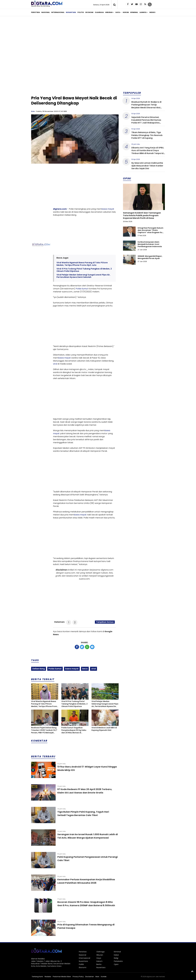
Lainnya (143, 12)
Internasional (58, 12)
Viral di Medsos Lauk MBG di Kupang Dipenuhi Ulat (104, 729)
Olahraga (99, 12)
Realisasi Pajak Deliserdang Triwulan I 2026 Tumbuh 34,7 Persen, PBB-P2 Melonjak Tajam (44, 730)
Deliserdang (39, 669)
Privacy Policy (78, 977)
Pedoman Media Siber (62, 977)
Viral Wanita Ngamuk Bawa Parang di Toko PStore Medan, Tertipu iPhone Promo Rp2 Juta (82, 264)
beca (85, 669)
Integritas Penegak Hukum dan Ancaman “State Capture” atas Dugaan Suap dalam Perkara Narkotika (151, 231)
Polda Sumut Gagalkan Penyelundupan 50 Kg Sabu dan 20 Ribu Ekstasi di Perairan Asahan (74, 730)
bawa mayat (108, 209)
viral (55, 364)
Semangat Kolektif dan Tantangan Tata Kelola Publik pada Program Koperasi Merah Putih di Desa (142, 215)
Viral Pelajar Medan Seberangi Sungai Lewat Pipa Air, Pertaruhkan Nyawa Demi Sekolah (83, 276)
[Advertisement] (98, 37)
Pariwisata (118, 961)
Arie (33, 111)
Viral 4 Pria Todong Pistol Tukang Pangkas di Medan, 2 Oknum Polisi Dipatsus (84, 270)
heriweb (162, 977)
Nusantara (71, 12)
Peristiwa (35, 12)
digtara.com (60, 209)
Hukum (126, 12)
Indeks (152, 12)
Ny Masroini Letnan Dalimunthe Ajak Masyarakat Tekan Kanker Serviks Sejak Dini (147, 166)
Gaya (118, 12)
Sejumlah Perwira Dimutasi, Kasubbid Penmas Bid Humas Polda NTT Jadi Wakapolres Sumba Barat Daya (146, 121)
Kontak (104, 977)
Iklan (97, 977)
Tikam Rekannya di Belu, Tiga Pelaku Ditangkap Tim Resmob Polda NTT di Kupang (147, 135)
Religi (116, 958)
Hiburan (109, 12)
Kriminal (134, 12)
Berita (99, 964)
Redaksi (48, 977)
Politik (81, 12)
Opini (116, 964)
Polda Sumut (82, 289)
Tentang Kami (37, 977)
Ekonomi (89, 12)
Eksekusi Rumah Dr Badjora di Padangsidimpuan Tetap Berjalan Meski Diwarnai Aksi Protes (146, 106)
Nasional (46, 12)
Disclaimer (90, 977)
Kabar (116, 955)
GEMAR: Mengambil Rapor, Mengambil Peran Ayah (150, 257)
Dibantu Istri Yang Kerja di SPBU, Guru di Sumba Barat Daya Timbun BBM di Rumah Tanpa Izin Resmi (148, 152)
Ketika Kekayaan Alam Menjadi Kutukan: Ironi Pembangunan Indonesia (150, 244)
